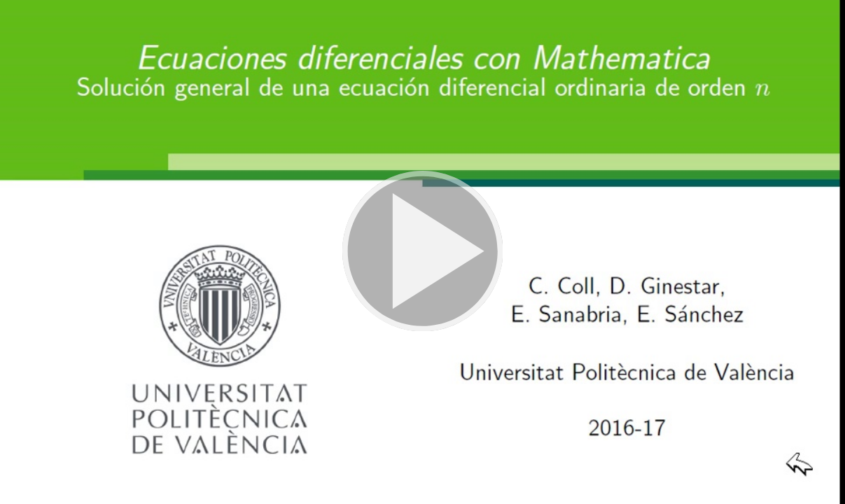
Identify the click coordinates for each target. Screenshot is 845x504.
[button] (422, 252)
